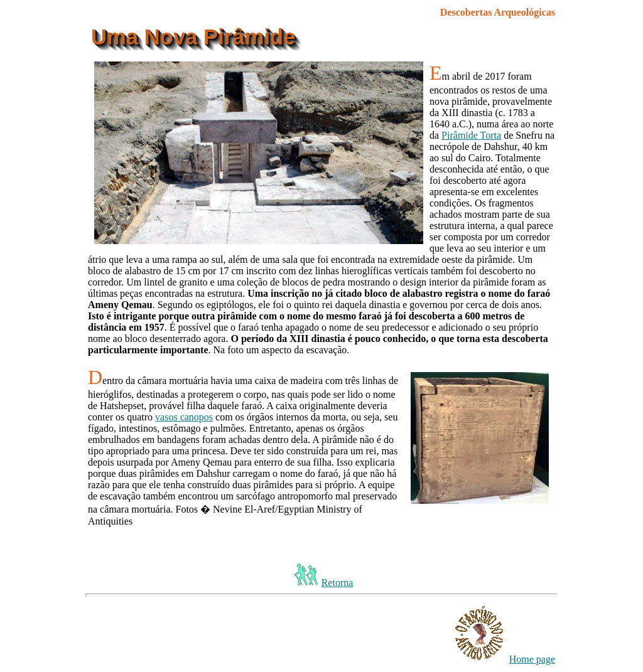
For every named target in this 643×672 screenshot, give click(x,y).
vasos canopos (184, 417)
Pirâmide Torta (471, 135)
